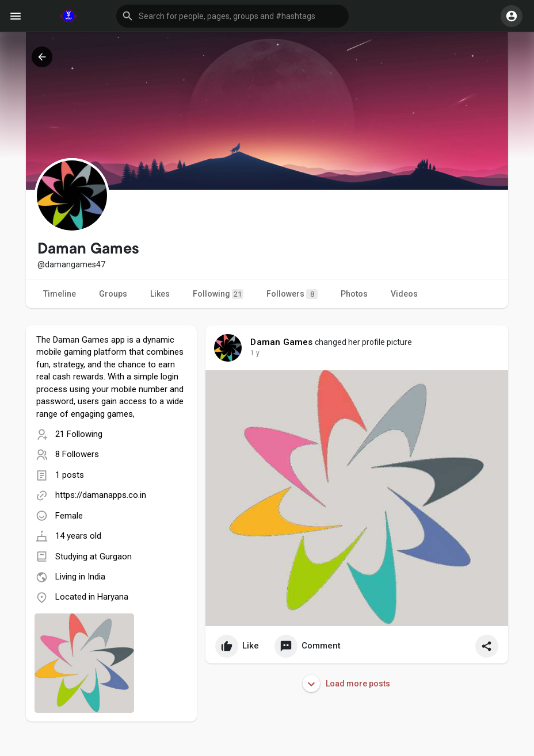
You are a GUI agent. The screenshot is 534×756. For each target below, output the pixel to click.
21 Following (79, 434)
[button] (232, 16)
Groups (113, 294)
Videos (404, 294)
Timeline (60, 294)
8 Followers (77, 454)
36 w (258, 353)
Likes (160, 294)
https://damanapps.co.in (101, 495)
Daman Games (281, 342)
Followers (292, 294)
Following (218, 294)
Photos (354, 294)
